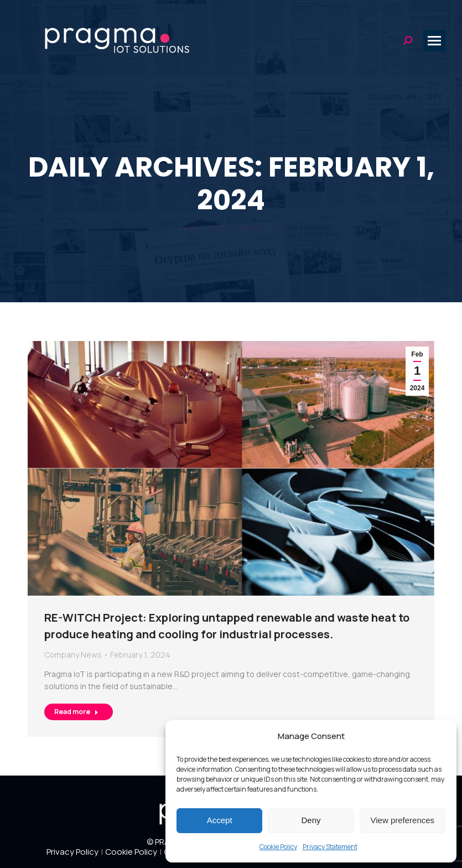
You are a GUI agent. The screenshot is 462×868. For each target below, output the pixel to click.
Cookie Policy (278, 847)
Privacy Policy (72, 852)
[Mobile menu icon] (434, 41)
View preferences (403, 820)
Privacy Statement (330, 847)
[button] (440, 736)
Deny (311, 820)
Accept (220, 820)
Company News (73, 655)
